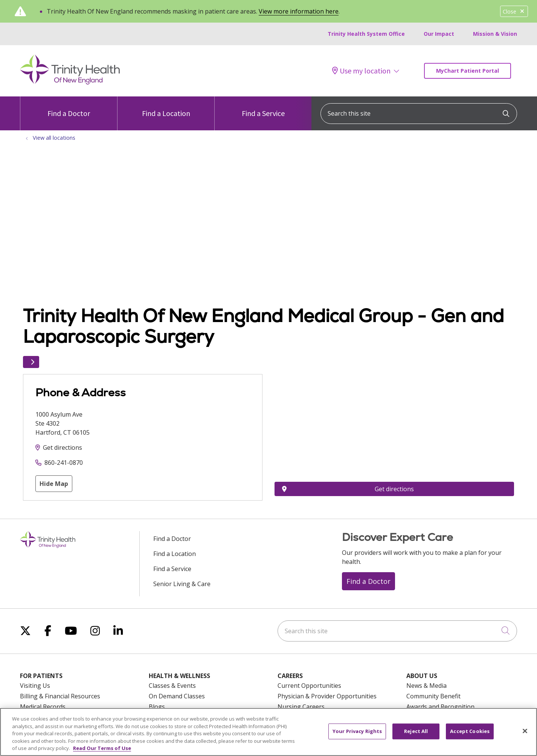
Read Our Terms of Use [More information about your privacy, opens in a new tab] (102, 748)
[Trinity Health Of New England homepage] (70, 82)
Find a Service (263, 107)
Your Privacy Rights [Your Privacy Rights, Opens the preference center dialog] (357, 731)
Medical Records (43, 707)
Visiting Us (35, 686)
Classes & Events (172, 686)
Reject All (416, 731)
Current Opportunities (309, 686)
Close (514, 11)
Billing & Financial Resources (60, 696)
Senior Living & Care (182, 584)
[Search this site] (419, 114)
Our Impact (439, 34)
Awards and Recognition (440, 707)
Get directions (63, 447)
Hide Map (54, 484)
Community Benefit (433, 696)
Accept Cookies (470, 731)
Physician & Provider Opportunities (327, 696)
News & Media (426, 686)
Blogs (157, 707)
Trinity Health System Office (366, 34)
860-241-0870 (64, 463)
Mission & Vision (495, 34)
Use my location (361, 71)
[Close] (525, 731)
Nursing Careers (301, 707)
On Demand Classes (177, 696)
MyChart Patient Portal (468, 71)
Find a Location (166, 107)
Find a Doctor (69, 107)
